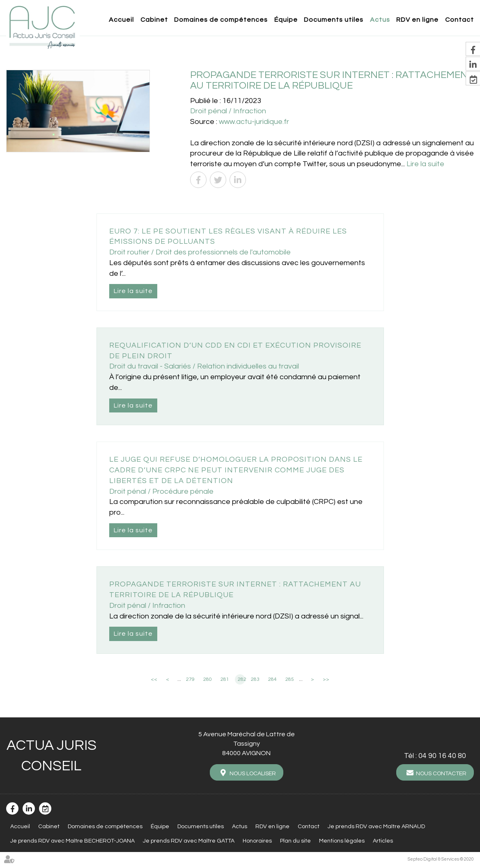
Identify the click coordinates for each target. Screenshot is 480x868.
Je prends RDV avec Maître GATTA (189, 840)
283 (255, 679)
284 (272, 679)
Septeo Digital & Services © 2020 (441, 858)
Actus (380, 20)
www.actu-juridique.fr (254, 122)
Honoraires (257, 840)
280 (208, 679)
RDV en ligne (417, 20)
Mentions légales (342, 840)
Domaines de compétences (221, 20)
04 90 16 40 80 (442, 756)
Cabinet (154, 20)
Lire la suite (425, 164)
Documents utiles (334, 20)
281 (225, 679)
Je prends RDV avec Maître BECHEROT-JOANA (72, 840)
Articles (383, 840)
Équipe (286, 20)
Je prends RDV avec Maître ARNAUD (376, 826)
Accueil (121, 20)
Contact (459, 20)
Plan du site (295, 840)
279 (190, 679)
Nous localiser (253, 774)
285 (290, 679)
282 (241, 679)
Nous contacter (441, 774)
